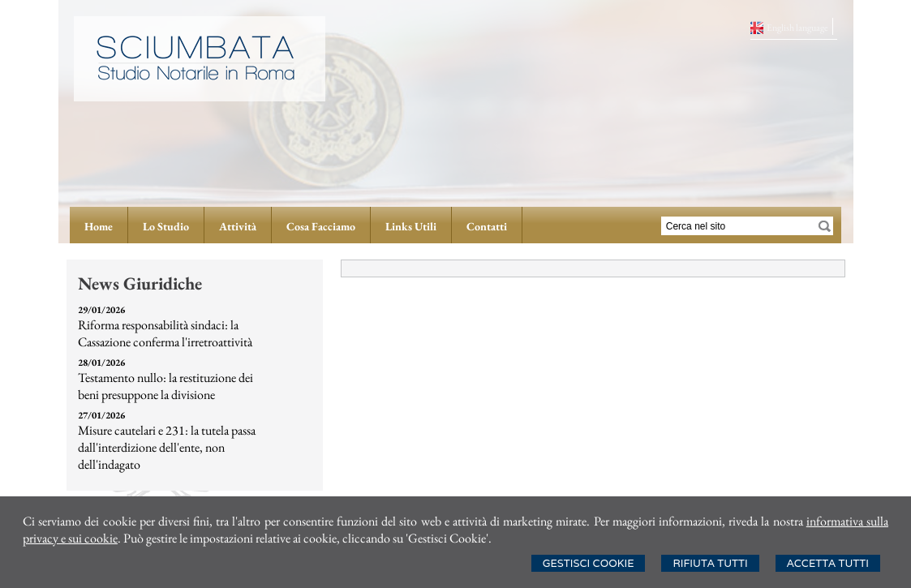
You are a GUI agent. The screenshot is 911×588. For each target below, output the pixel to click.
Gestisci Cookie (589, 563)
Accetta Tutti (828, 563)
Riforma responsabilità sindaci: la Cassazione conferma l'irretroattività (165, 333)
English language (797, 28)
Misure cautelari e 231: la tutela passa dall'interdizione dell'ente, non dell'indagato (167, 447)
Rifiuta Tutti (710, 563)
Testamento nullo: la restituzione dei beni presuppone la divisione (165, 386)
